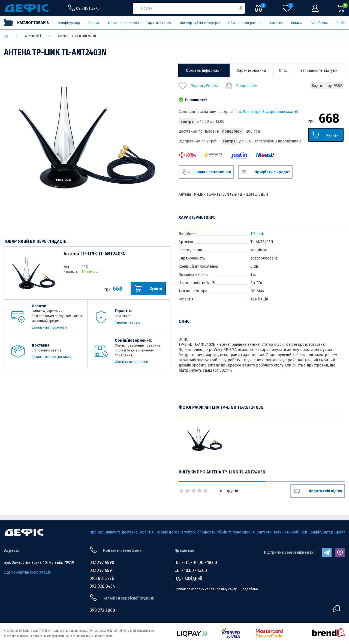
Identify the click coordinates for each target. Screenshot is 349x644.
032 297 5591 (101, 570)
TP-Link (257, 234)
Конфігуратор (69, 23)
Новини (297, 23)
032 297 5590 (102, 563)
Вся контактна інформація (27, 572)
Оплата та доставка (123, 23)
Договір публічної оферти (200, 23)
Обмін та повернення (245, 23)
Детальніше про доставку (51, 357)
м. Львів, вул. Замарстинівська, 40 (268, 112)
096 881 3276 (102, 578)
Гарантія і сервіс (159, 23)
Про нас (94, 23)
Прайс (340, 23)
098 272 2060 (102, 610)
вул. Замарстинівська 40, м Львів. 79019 (39, 562)
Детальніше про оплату (50, 327)
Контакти (276, 23)
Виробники (319, 23)
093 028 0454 (102, 586)
